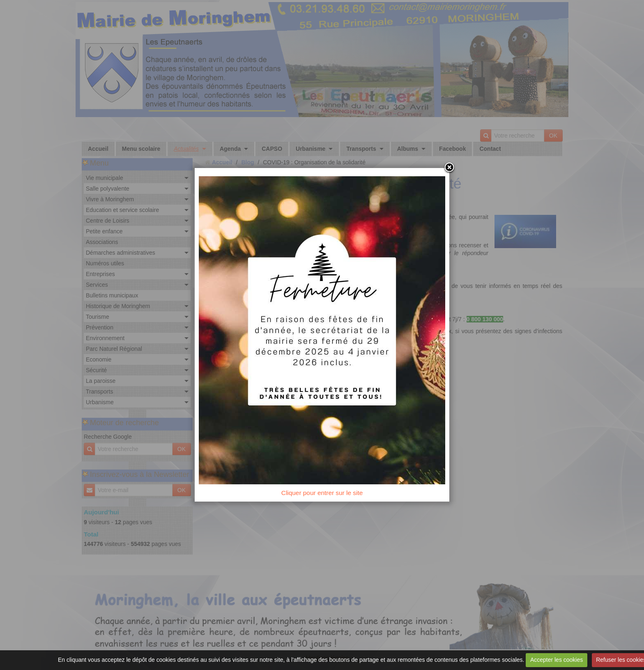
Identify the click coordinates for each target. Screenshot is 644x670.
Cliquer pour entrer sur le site (322, 493)
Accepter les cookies (557, 660)
